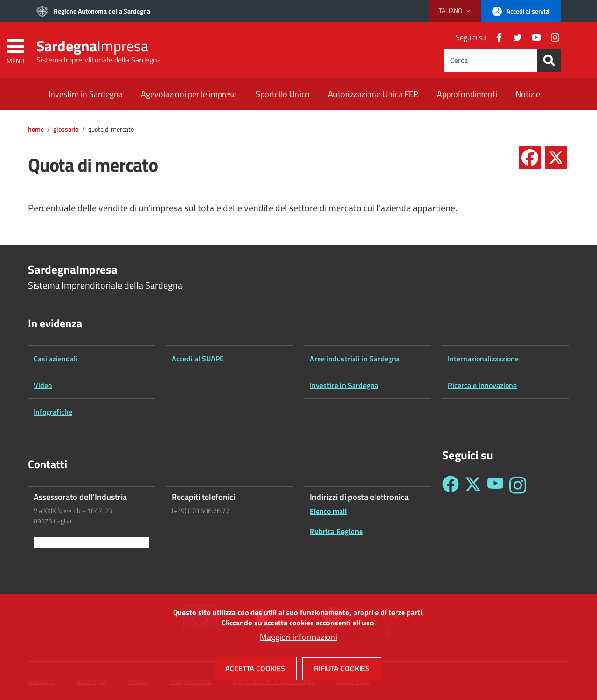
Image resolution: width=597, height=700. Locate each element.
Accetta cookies (255, 670)
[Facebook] (495, 37)
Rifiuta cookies (342, 670)
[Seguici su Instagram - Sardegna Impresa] (518, 485)
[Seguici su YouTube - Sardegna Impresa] (495, 485)
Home (36, 129)
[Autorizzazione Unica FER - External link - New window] (373, 95)
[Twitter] (514, 37)
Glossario (66, 129)
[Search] (549, 60)
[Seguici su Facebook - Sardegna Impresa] (451, 485)
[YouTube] (533, 37)
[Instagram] (551, 37)
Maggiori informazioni (298, 638)
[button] (455, 11)
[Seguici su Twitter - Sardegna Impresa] (473, 485)
